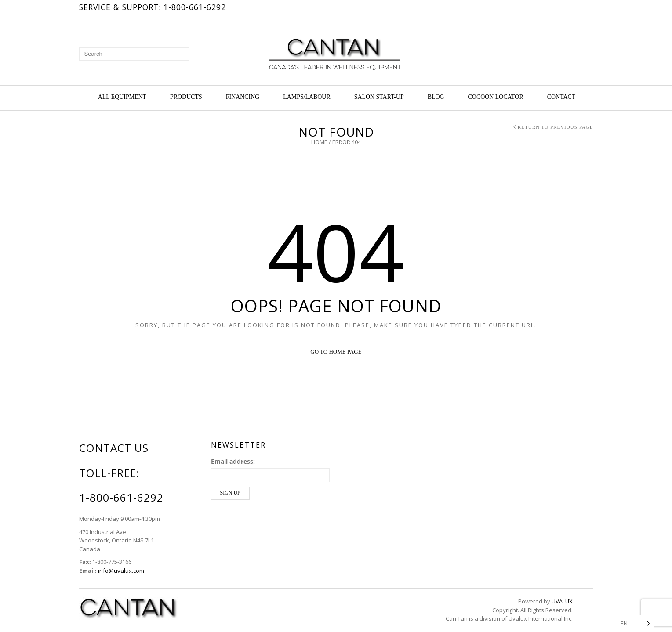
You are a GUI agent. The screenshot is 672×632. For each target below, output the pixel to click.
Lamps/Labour (307, 97)
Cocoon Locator (496, 97)
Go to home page (336, 352)
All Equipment (122, 97)
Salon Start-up (379, 97)
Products (186, 97)
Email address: (233, 461)
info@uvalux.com (121, 571)
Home (319, 142)
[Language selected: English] (635, 623)
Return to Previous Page (556, 127)
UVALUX (562, 601)
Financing (243, 97)
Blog (436, 97)
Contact (561, 97)
